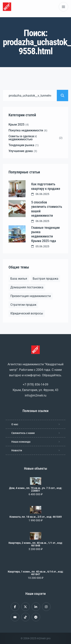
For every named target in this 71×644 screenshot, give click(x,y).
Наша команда (21, 442)
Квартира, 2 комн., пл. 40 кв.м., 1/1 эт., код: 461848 (36, 544)
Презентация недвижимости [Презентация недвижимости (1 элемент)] (31, 296)
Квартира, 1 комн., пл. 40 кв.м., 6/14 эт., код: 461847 (36, 573)
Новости (17, 450)
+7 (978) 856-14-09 (35, 384)
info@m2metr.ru (36, 395)
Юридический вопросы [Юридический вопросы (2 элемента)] (27, 313)
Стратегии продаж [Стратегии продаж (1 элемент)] (23, 305)
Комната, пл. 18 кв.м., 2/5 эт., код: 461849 (36, 517)
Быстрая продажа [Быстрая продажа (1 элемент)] (46, 279)
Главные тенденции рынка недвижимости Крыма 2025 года (45, 234)
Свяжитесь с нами (23, 433)
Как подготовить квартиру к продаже (46, 186)
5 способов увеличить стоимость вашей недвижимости (47, 209)
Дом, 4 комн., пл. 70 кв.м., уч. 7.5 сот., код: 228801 (36, 489)
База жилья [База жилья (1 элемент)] (19, 279)
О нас (15, 424)
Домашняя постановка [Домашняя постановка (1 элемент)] (27, 287)
